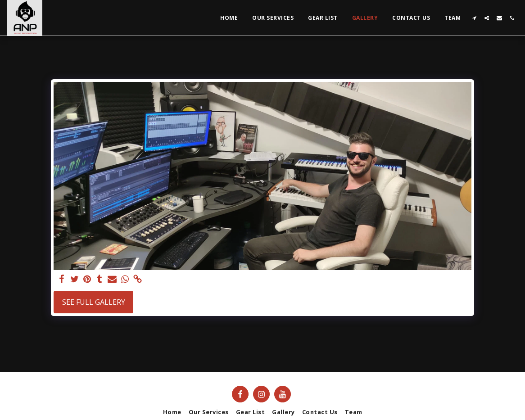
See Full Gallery (94, 302)
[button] (474, 18)
